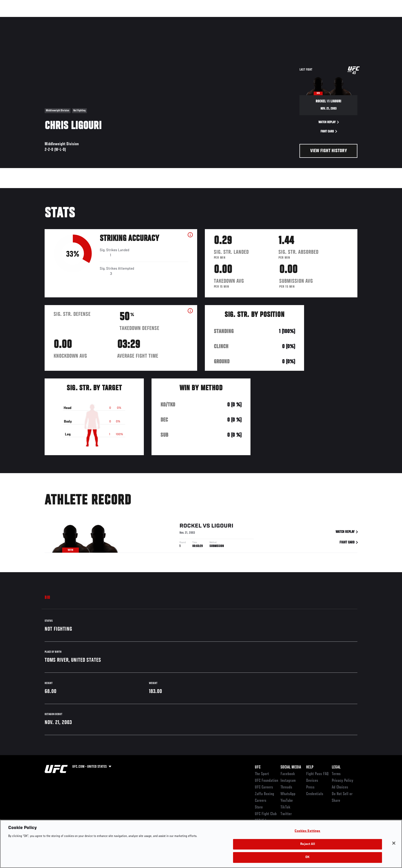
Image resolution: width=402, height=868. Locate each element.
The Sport (262, 774)
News (103, 19)
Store (259, 807)
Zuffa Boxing (323, 19)
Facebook (288, 774)
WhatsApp (288, 794)
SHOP (346, 19)
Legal (336, 767)
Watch (299, 19)
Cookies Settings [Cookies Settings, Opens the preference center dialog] (307, 831)
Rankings (61, 19)
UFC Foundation (267, 781)
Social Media (291, 767)
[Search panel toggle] (360, 19)
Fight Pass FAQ (317, 774)
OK (307, 857)
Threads (286, 787)
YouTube (287, 801)
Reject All (307, 844)
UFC (258, 767)
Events (39, 19)
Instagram (288, 781)
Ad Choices (340, 787)
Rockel (190, 527)
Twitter (286, 814)
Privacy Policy (343, 781)
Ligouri (222, 527)
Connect (278, 19)
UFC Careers (264, 787)
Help (310, 767)
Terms (336, 774)
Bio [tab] (47, 598)
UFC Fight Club (266, 814)
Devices (312, 781)
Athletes (83, 19)
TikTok (285, 807)
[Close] (394, 843)
